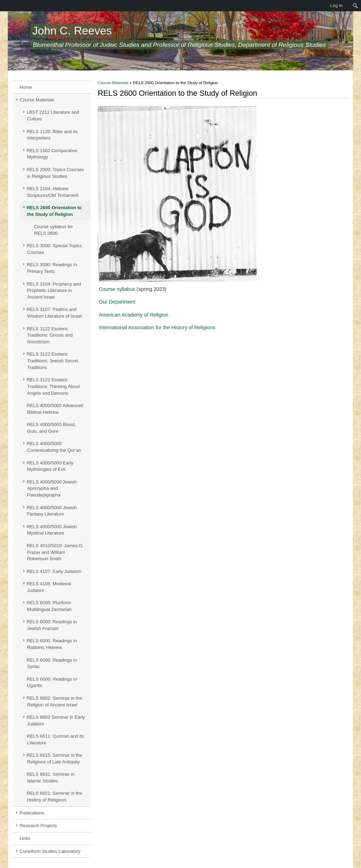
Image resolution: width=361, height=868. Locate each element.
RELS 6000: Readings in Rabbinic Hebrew (52, 644)
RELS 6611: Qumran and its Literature (55, 739)
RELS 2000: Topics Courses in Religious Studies (55, 173)
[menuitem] (4, 6)
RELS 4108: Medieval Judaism (49, 587)
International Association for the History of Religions (157, 327)
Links (25, 838)
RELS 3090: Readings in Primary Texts (52, 268)
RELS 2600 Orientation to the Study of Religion (54, 211)
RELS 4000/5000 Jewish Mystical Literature (52, 530)
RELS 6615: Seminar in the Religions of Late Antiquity (54, 758)
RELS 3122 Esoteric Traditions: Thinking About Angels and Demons (53, 386)
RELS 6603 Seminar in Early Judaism (56, 720)
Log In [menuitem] (336, 5)
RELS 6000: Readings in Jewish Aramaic (52, 625)
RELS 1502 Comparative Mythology (52, 154)
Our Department (117, 302)
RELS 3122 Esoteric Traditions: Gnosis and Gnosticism (50, 335)
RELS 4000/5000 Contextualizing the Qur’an (54, 447)
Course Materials (37, 100)
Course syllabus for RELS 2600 (53, 230)
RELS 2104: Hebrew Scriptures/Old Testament (53, 192)
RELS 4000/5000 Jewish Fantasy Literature (52, 511)
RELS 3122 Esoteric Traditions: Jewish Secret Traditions (53, 361)
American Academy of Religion (134, 315)
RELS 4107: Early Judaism (54, 571)
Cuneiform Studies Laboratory (50, 851)
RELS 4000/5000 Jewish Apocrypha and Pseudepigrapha (52, 489)
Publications (32, 813)
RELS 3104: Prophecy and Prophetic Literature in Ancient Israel (54, 291)
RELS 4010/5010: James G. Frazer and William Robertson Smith (55, 552)
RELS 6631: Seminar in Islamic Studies (51, 778)
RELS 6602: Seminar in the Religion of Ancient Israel (54, 701)
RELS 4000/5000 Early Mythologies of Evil (50, 466)
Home (26, 87)
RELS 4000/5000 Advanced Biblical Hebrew (55, 409)
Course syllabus (117, 289)
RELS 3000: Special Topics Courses (54, 249)
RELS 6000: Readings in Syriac (52, 663)
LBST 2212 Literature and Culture (53, 115)
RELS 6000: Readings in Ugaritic (52, 682)
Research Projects (38, 826)
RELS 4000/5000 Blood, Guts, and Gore (51, 428)
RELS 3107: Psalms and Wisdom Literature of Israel (54, 313)
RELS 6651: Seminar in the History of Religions (54, 797)
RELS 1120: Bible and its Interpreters (52, 135)
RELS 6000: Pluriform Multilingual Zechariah (49, 606)
